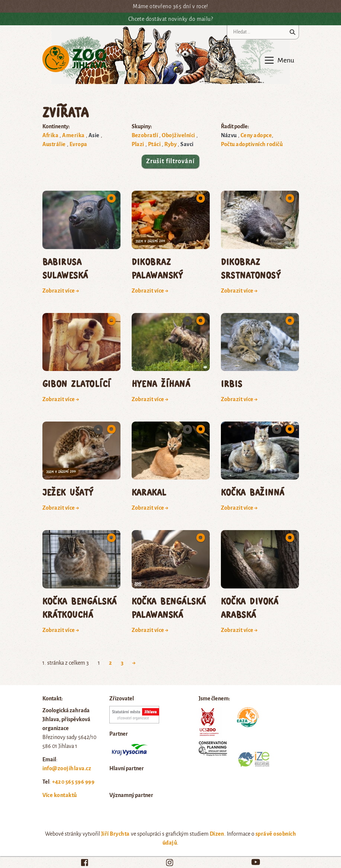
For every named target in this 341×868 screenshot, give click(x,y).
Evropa (78, 144)
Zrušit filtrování (170, 161)
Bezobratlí (145, 135)
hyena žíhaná (161, 383)
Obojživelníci (178, 135)
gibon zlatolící (77, 383)
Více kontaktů (60, 795)
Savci (187, 144)
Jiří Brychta (115, 834)
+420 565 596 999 (73, 782)
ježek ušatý (68, 492)
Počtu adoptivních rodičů (252, 144)
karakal (149, 492)
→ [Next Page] (134, 663)
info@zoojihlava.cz (67, 768)
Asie (94, 135)
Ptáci (154, 144)
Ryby (170, 144)
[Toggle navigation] (279, 60)
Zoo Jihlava (75, 59)
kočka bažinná (253, 492)
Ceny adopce (256, 135)
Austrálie (54, 144)
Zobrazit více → (61, 291)
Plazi (138, 144)
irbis (232, 383)
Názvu (229, 135)
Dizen (217, 834)
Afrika (51, 135)
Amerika (73, 135)
